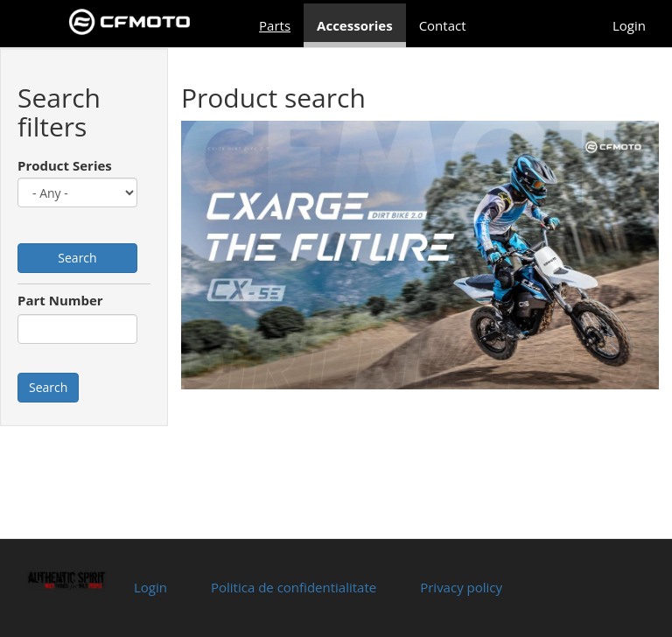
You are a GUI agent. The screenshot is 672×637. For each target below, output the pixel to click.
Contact (443, 25)
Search (77, 258)
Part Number (60, 300)
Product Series (65, 165)
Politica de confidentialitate (294, 587)
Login (629, 25)
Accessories (355, 25)
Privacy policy (461, 587)
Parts (275, 25)
